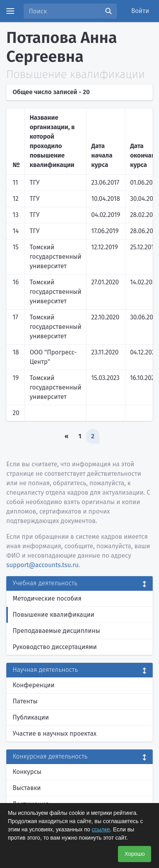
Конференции (34, 685)
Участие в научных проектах (55, 734)
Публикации (31, 717)
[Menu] (10, 11)
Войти (140, 11)
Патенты (25, 701)
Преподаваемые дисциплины (56, 631)
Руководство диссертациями (55, 647)
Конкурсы (27, 772)
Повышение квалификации (53, 615)
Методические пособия (47, 598)
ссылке (101, 829)
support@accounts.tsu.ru (42, 565)
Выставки (27, 788)
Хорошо (135, 854)
